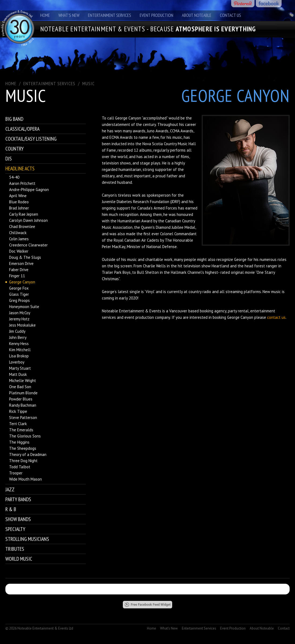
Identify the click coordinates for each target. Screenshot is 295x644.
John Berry (18, 337)
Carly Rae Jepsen (24, 214)
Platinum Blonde (23, 393)
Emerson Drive (21, 263)
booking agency (213, 311)
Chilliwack (18, 233)
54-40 (14, 177)
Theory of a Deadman (28, 454)
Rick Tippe (18, 411)
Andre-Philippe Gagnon (29, 190)
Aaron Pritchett (22, 183)
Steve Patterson (23, 418)
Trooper (16, 473)
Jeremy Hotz (19, 319)
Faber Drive (19, 270)
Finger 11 (17, 276)
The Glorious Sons (25, 436)
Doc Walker (19, 251)
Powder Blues (21, 399)
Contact (284, 628)
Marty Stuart (20, 368)
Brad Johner (19, 208)
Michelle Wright (23, 381)
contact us (276, 317)
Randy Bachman (23, 405)
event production (139, 317)
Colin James (19, 239)
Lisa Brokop (19, 356)
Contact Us (231, 15)
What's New (69, 15)
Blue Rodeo (19, 202)
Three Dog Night (23, 461)
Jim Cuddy (17, 331)
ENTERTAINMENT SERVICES (49, 83)
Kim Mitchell (20, 350)
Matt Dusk (18, 374)
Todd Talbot (20, 467)
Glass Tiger (19, 294)
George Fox (19, 288)
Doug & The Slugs (25, 257)
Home (45, 15)
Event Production (156, 15)
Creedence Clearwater (28, 245)
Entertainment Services (110, 15)
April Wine (18, 196)
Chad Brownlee (22, 226)
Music (88, 83)
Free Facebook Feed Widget (148, 605)
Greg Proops (19, 300)
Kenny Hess (19, 344)
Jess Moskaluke (22, 325)
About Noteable (197, 15)
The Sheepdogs (23, 448)
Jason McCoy (20, 313)
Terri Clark (18, 424)
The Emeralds (21, 430)
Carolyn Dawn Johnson (28, 220)
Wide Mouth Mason (25, 479)
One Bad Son (20, 387)
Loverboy (17, 362)
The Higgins (19, 442)
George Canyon (22, 282)
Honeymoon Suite (24, 307)
